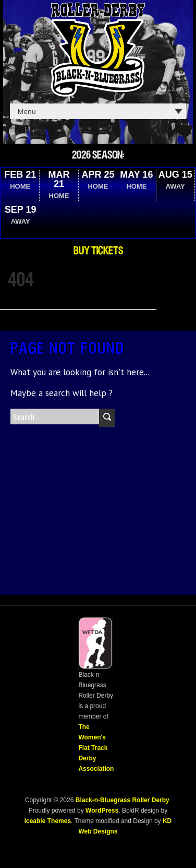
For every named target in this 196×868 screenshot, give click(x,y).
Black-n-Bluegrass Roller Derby (123, 800)
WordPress (101, 811)
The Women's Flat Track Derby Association (96, 748)
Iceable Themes (48, 821)
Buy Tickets (98, 251)
